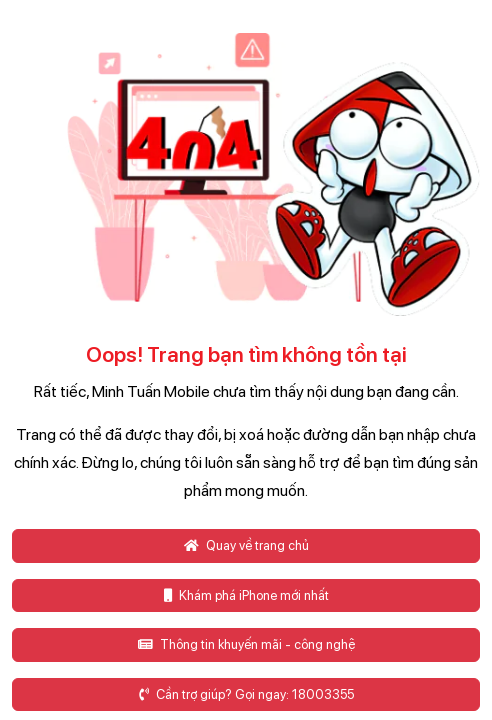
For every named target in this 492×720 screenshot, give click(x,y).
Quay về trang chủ (246, 545)
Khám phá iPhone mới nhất (246, 595)
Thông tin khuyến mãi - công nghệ (246, 644)
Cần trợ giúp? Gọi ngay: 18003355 (246, 694)
